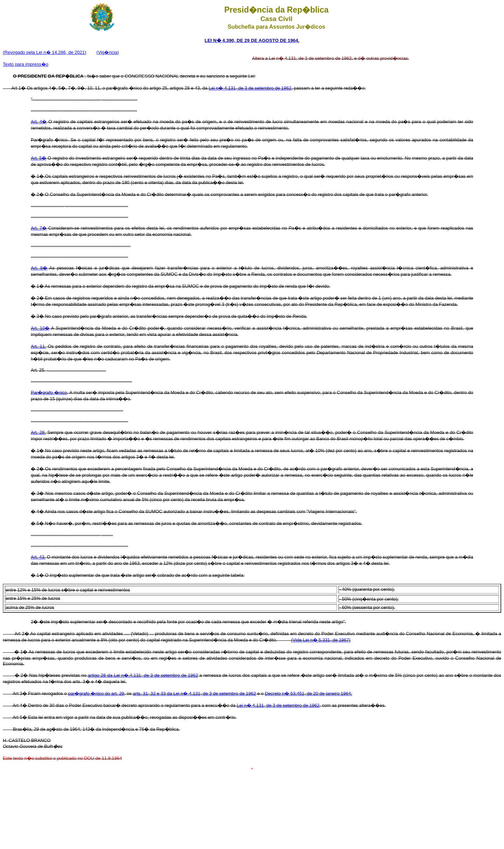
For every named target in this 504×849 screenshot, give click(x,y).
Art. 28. (38, 432)
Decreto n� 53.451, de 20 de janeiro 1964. (309, 693)
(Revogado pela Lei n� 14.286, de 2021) (45, 52)
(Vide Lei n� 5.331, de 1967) (321, 640)
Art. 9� (39, 268)
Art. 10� (40, 328)
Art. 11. (38, 346)
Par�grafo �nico (49, 392)
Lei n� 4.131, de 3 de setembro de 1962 (250, 88)
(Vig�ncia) (107, 52)
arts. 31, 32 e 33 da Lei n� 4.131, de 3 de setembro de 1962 (194, 693)
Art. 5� (38, 158)
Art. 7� (39, 228)
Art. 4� (39, 122)
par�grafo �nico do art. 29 (96, 693)
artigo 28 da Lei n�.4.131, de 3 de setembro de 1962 (143, 675)
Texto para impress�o (26, 64)
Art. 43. (38, 557)
